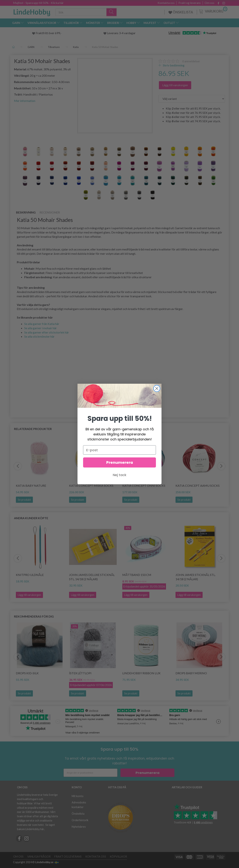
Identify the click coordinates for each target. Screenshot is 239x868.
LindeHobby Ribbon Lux (141, 673)
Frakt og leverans (190, 3)
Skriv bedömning (173, 65)
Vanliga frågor (39, 857)
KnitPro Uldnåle (30, 575)
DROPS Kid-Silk (27, 673)
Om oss (209, 3)
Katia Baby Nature (31, 486)
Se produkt (24, 500)
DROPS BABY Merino (191, 673)
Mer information (25, 101)
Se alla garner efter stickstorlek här (47, 332)
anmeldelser (191, 61)
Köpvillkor (118, 857)
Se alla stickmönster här (39, 336)
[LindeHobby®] (32, 11)
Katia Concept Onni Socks (144, 486)
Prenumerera (148, 773)
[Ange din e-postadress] (90, 773)
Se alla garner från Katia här (42, 324)
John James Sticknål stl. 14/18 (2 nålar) (195, 577)
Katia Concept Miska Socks (91, 486)
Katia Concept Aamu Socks (198, 486)
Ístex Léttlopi (80, 673)
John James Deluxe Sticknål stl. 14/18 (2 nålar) (92, 577)
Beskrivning (26, 212)
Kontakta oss (166, 3)
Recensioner (50, 212)
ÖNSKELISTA (181, 12)
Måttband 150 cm (137, 575)
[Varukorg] (213, 11)
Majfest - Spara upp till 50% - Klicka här (38, 3)
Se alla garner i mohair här (41, 328)
